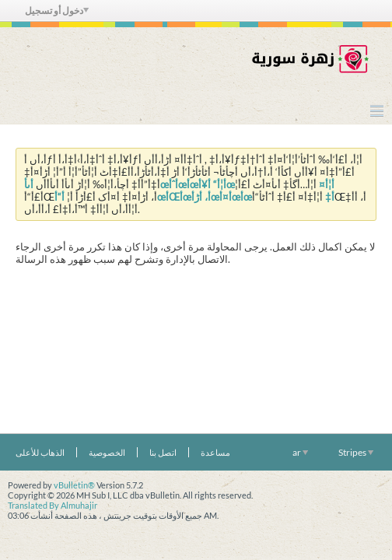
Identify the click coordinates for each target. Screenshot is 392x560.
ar (300, 452)
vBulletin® (74, 485)
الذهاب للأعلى (40, 452)
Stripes (356, 452)
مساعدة (215, 452)
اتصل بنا (163, 452)
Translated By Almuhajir (52, 505)
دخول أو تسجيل (57, 10)
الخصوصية (107, 452)
